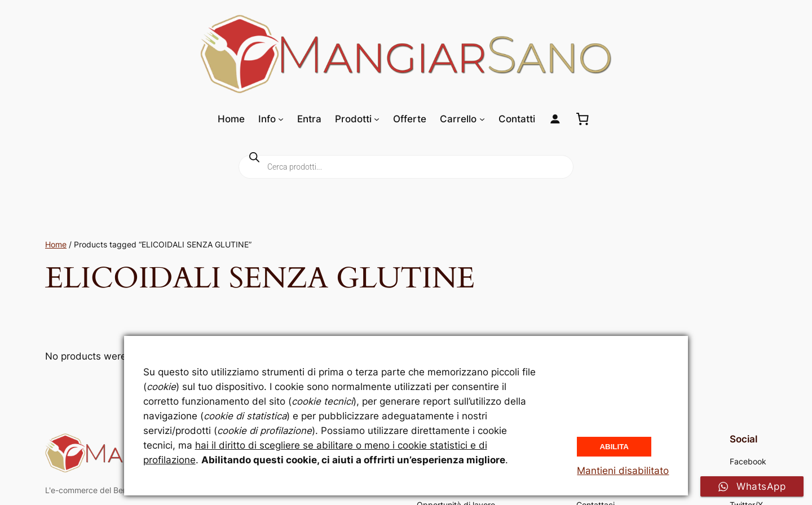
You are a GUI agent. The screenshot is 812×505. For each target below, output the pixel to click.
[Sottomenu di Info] (281, 119)
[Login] (555, 119)
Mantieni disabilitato (623, 471)
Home (56, 244)
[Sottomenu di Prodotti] (377, 119)
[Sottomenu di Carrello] (482, 119)
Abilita (614, 447)
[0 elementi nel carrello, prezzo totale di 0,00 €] (582, 119)
